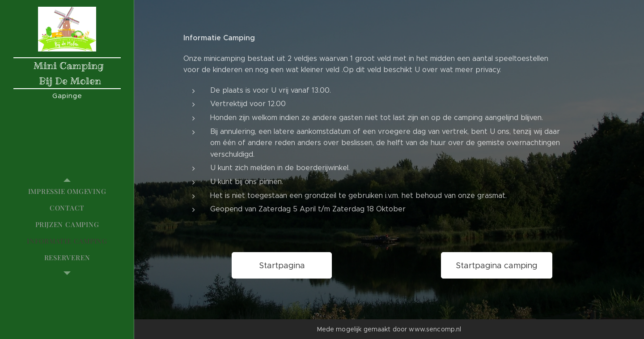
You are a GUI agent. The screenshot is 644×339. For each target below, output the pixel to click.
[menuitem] (67, 191)
